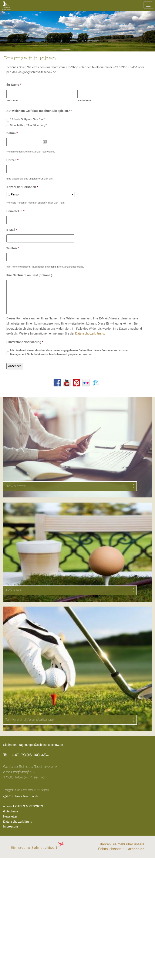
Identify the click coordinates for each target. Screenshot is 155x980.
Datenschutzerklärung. (90, 333)
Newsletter (10, 816)
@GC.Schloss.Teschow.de (26, 796)
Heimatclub (15, 211)
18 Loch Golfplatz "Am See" (27, 119)
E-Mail (12, 230)
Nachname (84, 100)
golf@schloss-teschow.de (46, 745)
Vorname (12, 100)
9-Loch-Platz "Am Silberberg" (28, 125)
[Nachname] (111, 94)
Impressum (11, 826)
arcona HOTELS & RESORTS (23, 806)
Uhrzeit (12, 160)
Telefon (13, 248)
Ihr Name (14, 85)
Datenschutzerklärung (18, 822)
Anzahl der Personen (22, 187)
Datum (12, 133)
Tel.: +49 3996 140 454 (26, 755)
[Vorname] (40, 94)
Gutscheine (11, 811)
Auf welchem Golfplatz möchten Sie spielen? (39, 111)
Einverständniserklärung (25, 342)
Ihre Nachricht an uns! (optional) (29, 275)
